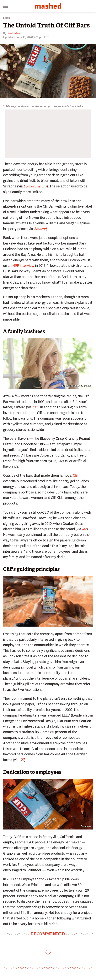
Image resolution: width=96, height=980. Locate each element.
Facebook (86, 623)
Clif (75, 475)
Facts (7, 18)
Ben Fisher (13, 33)
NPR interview (23, 266)
